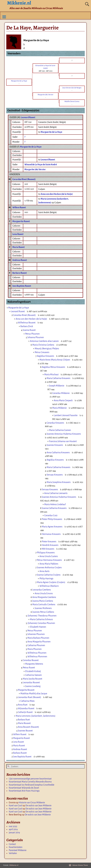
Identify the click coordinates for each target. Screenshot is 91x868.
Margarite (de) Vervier (35, 169)
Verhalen (13, 853)
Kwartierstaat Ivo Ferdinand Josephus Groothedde (31, 785)
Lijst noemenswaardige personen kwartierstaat (30, 779)
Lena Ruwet (18, 234)
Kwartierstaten (16, 847)
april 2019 (13, 829)
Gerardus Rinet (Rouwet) (24, 179)
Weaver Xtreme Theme (80, 865)
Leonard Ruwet (28, 117)
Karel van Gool (15, 806)
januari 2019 (14, 833)
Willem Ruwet (19, 207)
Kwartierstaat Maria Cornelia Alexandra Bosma (30, 782)
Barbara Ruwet (20, 273)
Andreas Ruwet (20, 260)
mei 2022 (13, 826)
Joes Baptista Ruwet (22, 286)
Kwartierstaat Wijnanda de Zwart (24, 788)
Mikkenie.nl (14, 865)
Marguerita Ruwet (21, 221)
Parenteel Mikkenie (18, 850)
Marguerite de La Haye (31, 147)
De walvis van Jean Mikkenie (38, 806)
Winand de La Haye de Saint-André (41, 165)
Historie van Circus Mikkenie (32, 803)
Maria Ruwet (18, 247)
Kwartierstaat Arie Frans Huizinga (24, 791)
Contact (12, 844)
